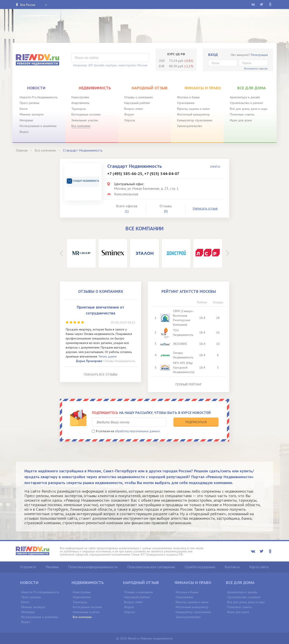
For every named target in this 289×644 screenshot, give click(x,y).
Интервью (26, 120)
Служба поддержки (200, 567)
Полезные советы (242, 114)
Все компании (81, 126)
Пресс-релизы (29, 103)
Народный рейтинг (137, 103)
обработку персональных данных (137, 431)
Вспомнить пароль (256, 68)
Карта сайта (259, 567)
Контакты (232, 567)
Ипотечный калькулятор (193, 114)
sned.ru (215, 166)
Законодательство (190, 126)
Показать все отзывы (101, 374)
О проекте (28, 567)
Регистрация (259, 55)
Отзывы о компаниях (139, 97)
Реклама (52, 567)
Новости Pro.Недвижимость (39, 97)
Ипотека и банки (188, 97)
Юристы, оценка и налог (193, 109)
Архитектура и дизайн (245, 97)
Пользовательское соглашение (151, 567)
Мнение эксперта (32, 114)
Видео (24, 132)
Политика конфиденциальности (93, 567)
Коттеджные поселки (86, 114)
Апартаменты (80, 103)
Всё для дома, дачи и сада (249, 109)
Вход (213, 55)
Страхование (186, 103)
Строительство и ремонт (246, 103)
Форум (129, 114)
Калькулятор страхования (195, 120)
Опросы (130, 120)
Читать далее (108, 356)
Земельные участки (85, 120)
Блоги (24, 109)
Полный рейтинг (189, 384)
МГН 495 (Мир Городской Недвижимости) (184, 367)
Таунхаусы (79, 109)
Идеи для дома (241, 120)
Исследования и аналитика (38, 126)
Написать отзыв (205, 208)
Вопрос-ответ (134, 109)
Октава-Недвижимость (120, 361)
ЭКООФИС (180, 344)
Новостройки (80, 97)
